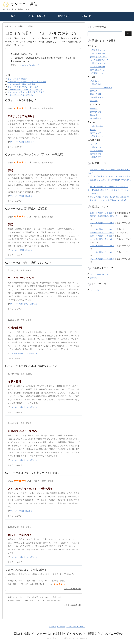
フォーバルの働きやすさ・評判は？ (24, 304)
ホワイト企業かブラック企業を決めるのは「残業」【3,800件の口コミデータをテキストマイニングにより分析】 (109, 190)
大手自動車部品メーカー (100, 60)
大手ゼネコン (96, 147)
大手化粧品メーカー (98, 70)
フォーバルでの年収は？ (18, 79)
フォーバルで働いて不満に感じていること (25, 90)
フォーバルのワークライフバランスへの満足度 (27, 82)
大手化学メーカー (97, 54)
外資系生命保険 (97, 97)
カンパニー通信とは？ (36, 16)
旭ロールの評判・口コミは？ (102, 213)
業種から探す (63, 16)
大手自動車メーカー (98, 50)
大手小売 (94, 144)
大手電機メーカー (97, 67)
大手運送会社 (96, 154)
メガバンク (95, 81)
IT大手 (93, 130)
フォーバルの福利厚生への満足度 (21, 84)
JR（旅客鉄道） (97, 118)
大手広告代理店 (97, 126)
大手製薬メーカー (97, 73)
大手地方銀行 (96, 84)
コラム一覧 (86, 16)
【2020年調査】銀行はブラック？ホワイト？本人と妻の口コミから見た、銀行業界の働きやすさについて (110, 180)
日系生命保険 (96, 94)
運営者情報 (61, 627)
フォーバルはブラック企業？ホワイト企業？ (26, 92)
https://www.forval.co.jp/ (29, 65)
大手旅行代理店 (97, 151)
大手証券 (94, 91)
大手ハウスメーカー (98, 57)
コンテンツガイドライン (76, 627)
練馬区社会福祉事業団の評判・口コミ (106, 216)
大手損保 (94, 101)
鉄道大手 (94, 115)
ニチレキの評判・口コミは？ (102, 223)
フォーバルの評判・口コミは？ (22, 142)
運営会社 (94, 278)
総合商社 (94, 109)
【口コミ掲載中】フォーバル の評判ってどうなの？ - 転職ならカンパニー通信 (67, 634)
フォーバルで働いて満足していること (23, 87)
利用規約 (52, 627)
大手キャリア (96, 133)
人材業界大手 (96, 157)
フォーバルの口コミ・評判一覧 (20, 95)
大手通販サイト (97, 136)
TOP (13, 16)
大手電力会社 (96, 112)
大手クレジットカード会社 (101, 88)
